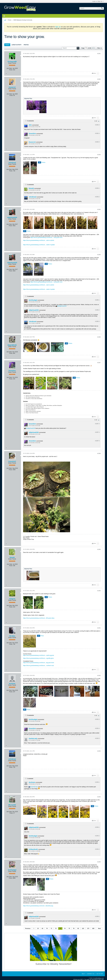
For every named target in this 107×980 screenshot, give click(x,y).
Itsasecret (12, 87)
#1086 (99, 337)
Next (99, 928)
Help (83, 974)
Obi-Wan (12, 636)
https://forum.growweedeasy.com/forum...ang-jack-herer (39, 663)
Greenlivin (32, 134)
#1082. (97, 125)
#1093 (99, 751)
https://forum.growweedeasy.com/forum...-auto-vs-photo (39, 240)
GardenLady (33, 738)
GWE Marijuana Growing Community (23, 20)
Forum (10, 20)
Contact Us (91, 974)
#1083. (97, 188)
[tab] (7, 45)
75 (69, 928)
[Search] (90, 8)
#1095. (97, 916)
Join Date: (9, 68)
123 (83, 928)
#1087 (99, 363)
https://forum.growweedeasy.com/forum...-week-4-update (39, 245)
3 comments (30, 296)
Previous (28, 928)
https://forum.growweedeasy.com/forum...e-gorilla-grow (38, 658)
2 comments (30, 185)
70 (47, 928)
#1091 (99, 628)
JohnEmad (12, 163)
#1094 (99, 797)
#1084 (99, 209)
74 (65, 928)
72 (56, 928)
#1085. (97, 300)
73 (60, 928)
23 (38, 928)
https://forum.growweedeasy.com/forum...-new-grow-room (46, 237)
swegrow (12, 599)
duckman (12, 684)
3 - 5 (96, 121)
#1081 (99, 54)
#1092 (99, 676)
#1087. (97, 424)
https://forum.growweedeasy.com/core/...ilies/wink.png (38, 906)
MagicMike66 (12, 345)
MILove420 (12, 805)
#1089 (99, 549)
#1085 (99, 255)
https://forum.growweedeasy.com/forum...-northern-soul (38, 666)
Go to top (100, 974)
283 (93, 928)
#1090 (99, 591)
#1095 (99, 862)
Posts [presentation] (7, 45)
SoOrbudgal (33, 300)
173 (88, 928)
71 (51, 928)
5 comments (30, 121)
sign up (58, 27)
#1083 (99, 155)
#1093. (97, 782)
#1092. (97, 719)
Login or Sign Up (98, 1)
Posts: (11, 70)
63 (42, 928)
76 (74, 928)
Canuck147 (12, 461)
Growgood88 (12, 62)
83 (78, 928)
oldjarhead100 (12, 217)
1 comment (30, 779)
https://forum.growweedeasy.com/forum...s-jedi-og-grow (39, 655)
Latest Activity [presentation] (16, 45)
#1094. (97, 827)
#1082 (99, 79)
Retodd (31, 188)
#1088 (99, 453)
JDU (30, 125)
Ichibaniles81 (33, 849)
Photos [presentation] (26, 45)
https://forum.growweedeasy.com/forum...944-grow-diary (39, 618)
